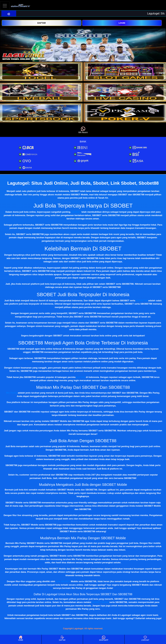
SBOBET (76, 212)
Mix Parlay (12, 393)
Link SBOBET (63, 581)
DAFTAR (42, 23)
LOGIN (122, 23)
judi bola (81, 377)
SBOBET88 (142, 301)
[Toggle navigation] (5, 6)
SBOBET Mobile (100, 602)
